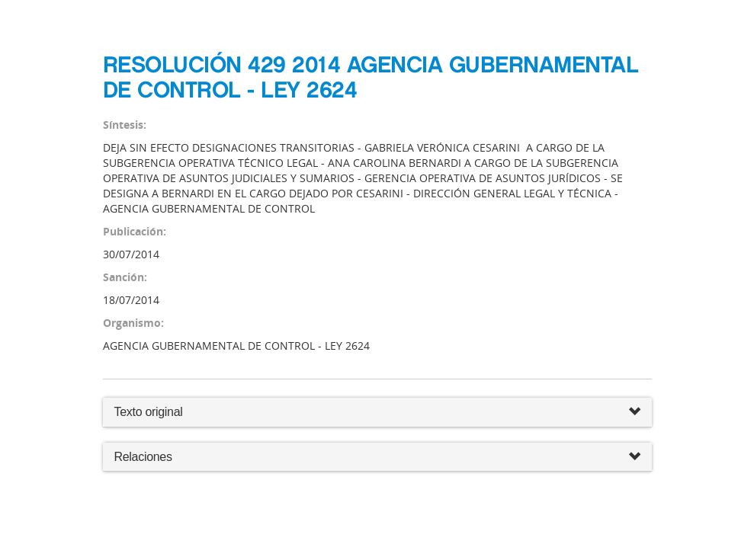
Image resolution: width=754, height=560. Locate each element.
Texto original (149, 412)
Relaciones (377, 458)
